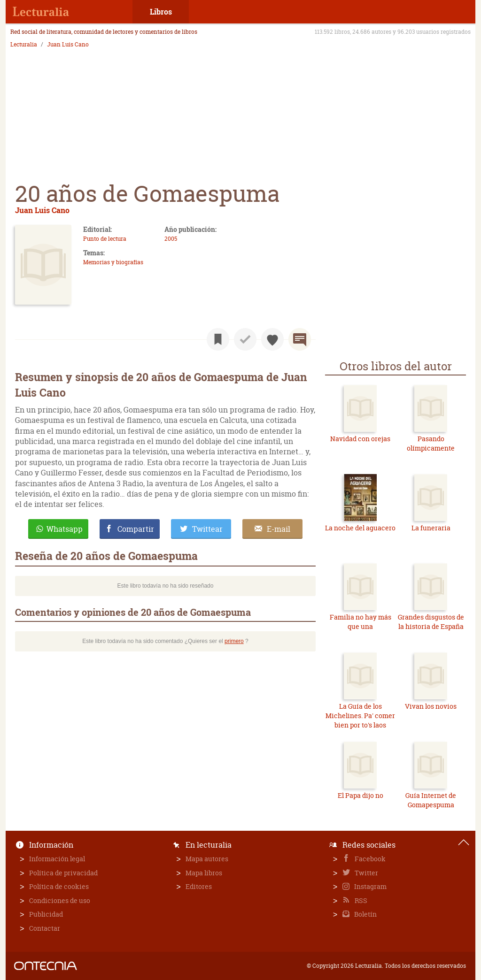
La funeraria (431, 528)
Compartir (136, 529)
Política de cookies (59, 886)
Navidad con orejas (360, 439)
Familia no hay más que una (361, 622)
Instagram (370, 886)
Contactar (45, 928)
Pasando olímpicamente (431, 443)
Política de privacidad (63, 873)
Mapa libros (204, 873)
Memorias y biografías (113, 262)
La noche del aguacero (360, 528)
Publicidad (46, 914)
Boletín (365, 914)
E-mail (279, 529)
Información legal (57, 859)
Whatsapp (65, 529)
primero (234, 641)
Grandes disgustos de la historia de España (431, 622)
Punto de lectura (105, 239)
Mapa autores (207, 859)
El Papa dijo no (361, 795)
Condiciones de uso (60, 900)
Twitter (366, 873)
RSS (360, 900)
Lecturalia (24, 45)
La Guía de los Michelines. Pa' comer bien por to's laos (360, 715)
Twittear (207, 529)
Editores (199, 886)
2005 (171, 239)
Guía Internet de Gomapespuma (431, 800)
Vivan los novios (431, 706)
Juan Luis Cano (68, 45)
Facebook (369, 859)
